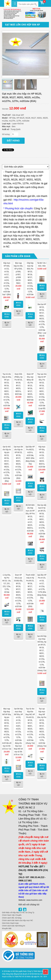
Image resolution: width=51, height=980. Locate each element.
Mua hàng (7, 316)
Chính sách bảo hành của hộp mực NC (17, 920)
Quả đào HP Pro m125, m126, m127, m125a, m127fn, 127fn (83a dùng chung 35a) (42, 586)
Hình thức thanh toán (10, 923)
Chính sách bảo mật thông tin (14, 926)
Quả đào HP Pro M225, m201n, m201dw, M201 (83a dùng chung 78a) (30, 455)
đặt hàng (13, 141)
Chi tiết (7, 324)
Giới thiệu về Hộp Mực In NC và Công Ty (18, 912)
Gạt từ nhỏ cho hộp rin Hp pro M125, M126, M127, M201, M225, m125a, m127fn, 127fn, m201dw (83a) (7, 464)
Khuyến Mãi (7, 928)
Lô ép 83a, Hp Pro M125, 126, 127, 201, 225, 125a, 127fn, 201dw (7, 583)
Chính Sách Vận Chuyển (12, 915)
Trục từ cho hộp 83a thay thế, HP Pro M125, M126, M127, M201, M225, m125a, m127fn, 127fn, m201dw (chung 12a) (30, 726)
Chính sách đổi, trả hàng (12, 918)
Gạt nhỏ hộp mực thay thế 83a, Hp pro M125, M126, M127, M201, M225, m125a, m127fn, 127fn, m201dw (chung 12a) (42, 653)
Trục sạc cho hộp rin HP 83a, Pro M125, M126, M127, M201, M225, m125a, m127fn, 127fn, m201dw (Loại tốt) (42, 391)
